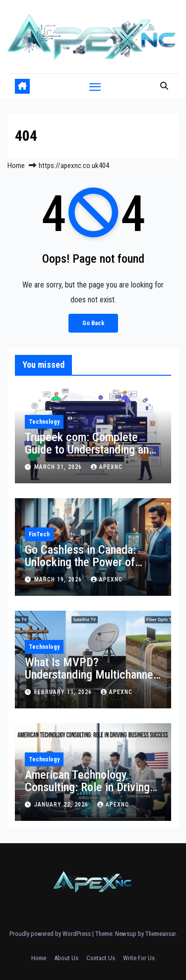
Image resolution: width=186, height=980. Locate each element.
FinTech (39, 534)
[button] (164, 86)
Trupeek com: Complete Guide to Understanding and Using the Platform (90, 450)
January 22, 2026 (62, 805)
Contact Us (101, 958)
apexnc (107, 467)
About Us (66, 958)
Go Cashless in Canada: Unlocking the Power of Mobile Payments (80, 562)
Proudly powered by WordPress (51, 934)
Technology (44, 422)
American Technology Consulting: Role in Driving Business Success (87, 787)
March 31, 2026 (59, 467)
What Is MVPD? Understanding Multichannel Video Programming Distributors (91, 681)
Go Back (93, 323)
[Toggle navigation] (95, 86)
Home (16, 166)
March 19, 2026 (59, 579)
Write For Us (139, 958)
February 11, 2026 (64, 692)
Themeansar (160, 934)
